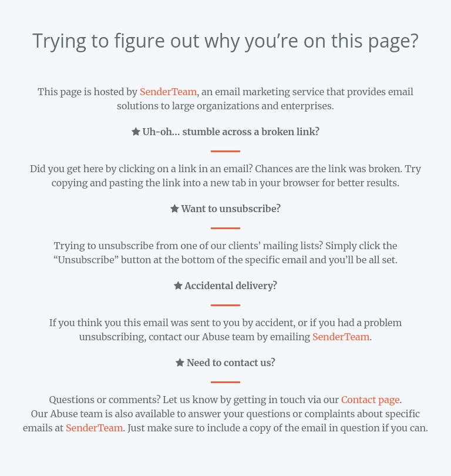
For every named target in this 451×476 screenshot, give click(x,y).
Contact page (370, 400)
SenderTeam (168, 92)
